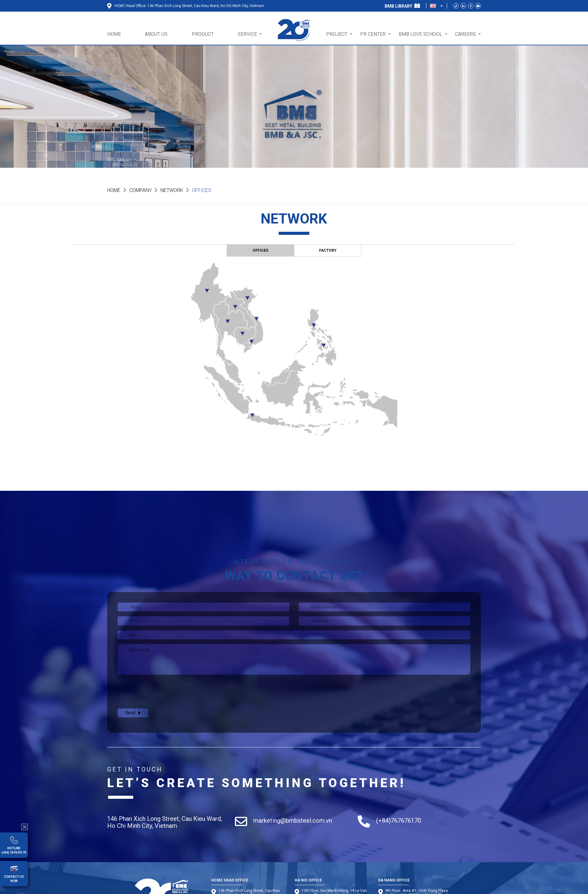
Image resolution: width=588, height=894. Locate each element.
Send (133, 713)
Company (140, 190)
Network (172, 190)
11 (235, 307)
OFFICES (260, 250)
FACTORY (328, 250)
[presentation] (164, 692)
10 (207, 290)
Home (114, 190)
